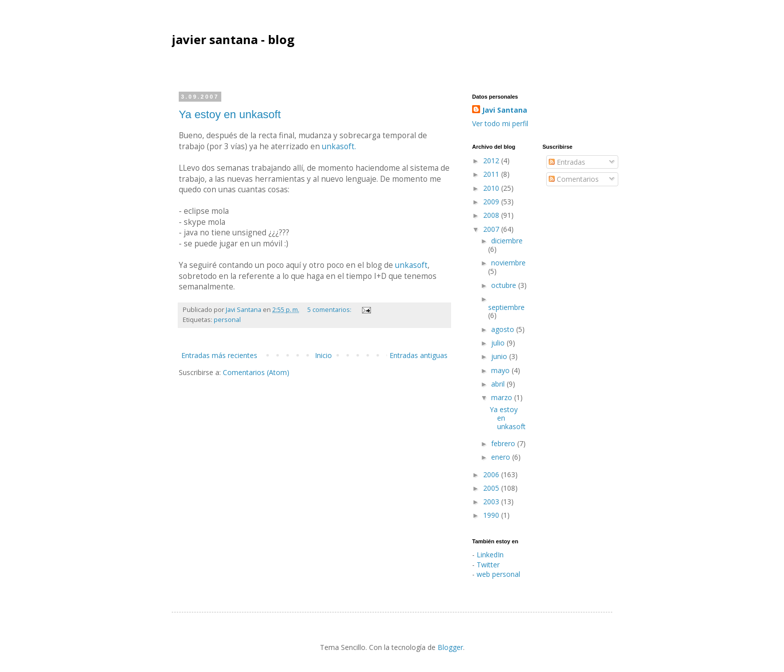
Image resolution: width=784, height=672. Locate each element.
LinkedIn (490, 555)
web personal (498, 574)
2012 (492, 160)
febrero (504, 443)
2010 (492, 188)
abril (499, 384)
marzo (503, 397)
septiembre (506, 307)
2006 (492, 474)
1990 (492, 515)
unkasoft (411, 265)
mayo (501, 370)
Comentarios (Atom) (256, 372)
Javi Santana (505, 110)
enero (502, 457)
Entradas (567, 162)
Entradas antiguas (419, 355)
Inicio (323, 355)
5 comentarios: (330, 310)
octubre (505, 285)
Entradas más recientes (219, 355)
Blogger (450, 647)
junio (500, 356)
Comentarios (574, 179)
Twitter (488, 565)
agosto (504, 329)
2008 (492, 215)
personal (227, 320)
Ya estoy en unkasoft (230, 114)
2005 (492, 488)
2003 (492, 501)
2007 (492, 229)
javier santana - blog (233, 39)
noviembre (508, 263)
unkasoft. (339, 146)
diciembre (507, 241)
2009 (492, 202)
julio (499, 343)
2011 (492, 174)
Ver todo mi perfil (500, 123)
